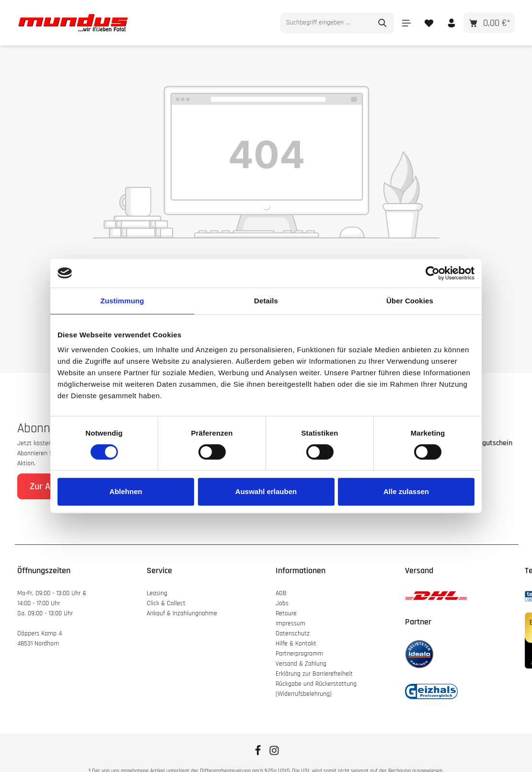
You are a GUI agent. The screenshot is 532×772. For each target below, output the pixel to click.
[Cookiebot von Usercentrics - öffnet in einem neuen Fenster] (433, 273)
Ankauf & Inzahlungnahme (183, 613)
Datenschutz (293, 634)
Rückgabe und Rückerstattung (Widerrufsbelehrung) (316, 689)
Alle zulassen (406, 491)
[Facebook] (259, 754)
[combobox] (326, 23)
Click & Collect (167, 603)
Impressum (290, 623)
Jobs (282, 603)
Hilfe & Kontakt (296, 644)
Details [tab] (266, 301)
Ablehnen (126, 491)
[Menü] (406, 23)
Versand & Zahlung (301, 664)
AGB (281, 593)
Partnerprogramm (299, 654)
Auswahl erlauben (266, 491)
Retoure (286, 613)
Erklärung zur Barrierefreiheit (314, 674)
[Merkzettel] (429, 23)
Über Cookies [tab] (410, 301)
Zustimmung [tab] (122, 301)
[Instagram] (274, 754)
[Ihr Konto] (451, 23)
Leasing (157, 593)
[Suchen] (383, 23)
